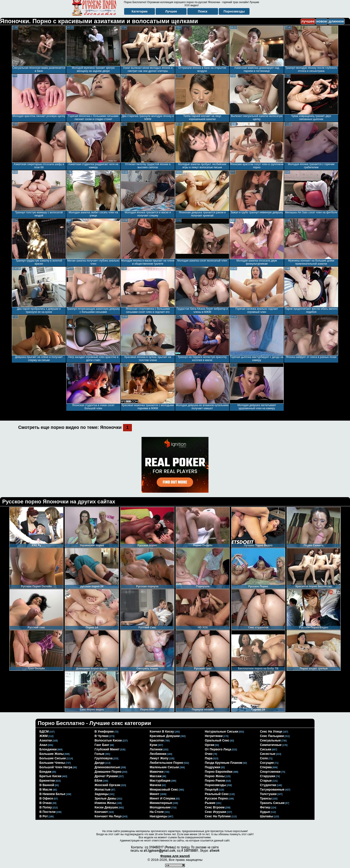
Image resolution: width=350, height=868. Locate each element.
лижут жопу (159, 758)
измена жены (105, 803)
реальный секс (217, 794)
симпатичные (271, 745)
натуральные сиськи (222, 731)
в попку (46, 807)
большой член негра (56, 767)
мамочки (157, 772)
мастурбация (160, 781)
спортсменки (270, 772)
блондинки (48, 749)
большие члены (52, 763)
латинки (156, 749)
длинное (336, 21)
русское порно (217, 798)
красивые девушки (165, 736)
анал (43, 745)
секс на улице (271, 731)
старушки (268, 776)
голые (100, 754)
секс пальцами (272, 736)
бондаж (46, 772)
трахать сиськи (272, 803)
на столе (157, 812)
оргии (210, 745)
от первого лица (218, 749)
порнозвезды (216, 785)
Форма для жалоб (175, 856)
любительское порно (167, 763)
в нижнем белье (52, 794)
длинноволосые (107, 767)
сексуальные (271, 740)
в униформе (104, 731)
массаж (156, 776)
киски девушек (106, 807)
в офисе (46, 798)
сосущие (267, 763)
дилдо (100, 763)
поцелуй (212, 789)
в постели (48, 812)
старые (266, 781)
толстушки (268, 794)
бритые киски (50, 776)
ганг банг (102, 745)
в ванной (47, 785)
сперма (266, 767)
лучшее (308, 21)
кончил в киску (162, 731)
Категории (140, 11)
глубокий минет (107, 749)
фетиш (265, 807)
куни (153, 745)
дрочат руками (106, 776)
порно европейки (219, 772)
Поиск (203, 11)
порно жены (215, 776)
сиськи (266, 749)
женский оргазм (107, 785)
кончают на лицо (108, 816)
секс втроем (215, 807)
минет (155, 794)
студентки (268, 785)
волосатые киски (108, 740)
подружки (213, 767)
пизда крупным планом (224, 763)
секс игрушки (216, 812)
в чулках (102, 736)
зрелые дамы (106, 798)
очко (209, 754)
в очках (46, 803)
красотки (157, 740)
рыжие (210, 803)
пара (209, 758)
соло (264, 758)
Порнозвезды (234, 11)
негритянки (214, 736)
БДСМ (44, 731)
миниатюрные (161, 803)
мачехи (155, 785)
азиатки (46, 740)
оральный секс (217, 740)
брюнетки (47, 781)
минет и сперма (162, 798)
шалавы (267, 816)
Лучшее (171, 11)
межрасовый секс (164, 789)
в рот (44, 816)
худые (265, 812)
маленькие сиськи (164, 767)
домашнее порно (108, 772)
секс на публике (218, 816)
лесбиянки (158, 754)
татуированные (272, 789)
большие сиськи (53, 758)
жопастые (103, 789)
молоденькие (160, 807)
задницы (102, 794)
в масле (46, 789)
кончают (101, 812)
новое (322, 21)
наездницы (159, 816)
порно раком (215, 781)
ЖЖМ (44, 736)
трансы (266, 798)
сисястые (268, 754)
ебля (99, 781)
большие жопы (52, 754)
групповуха (104, 758)
